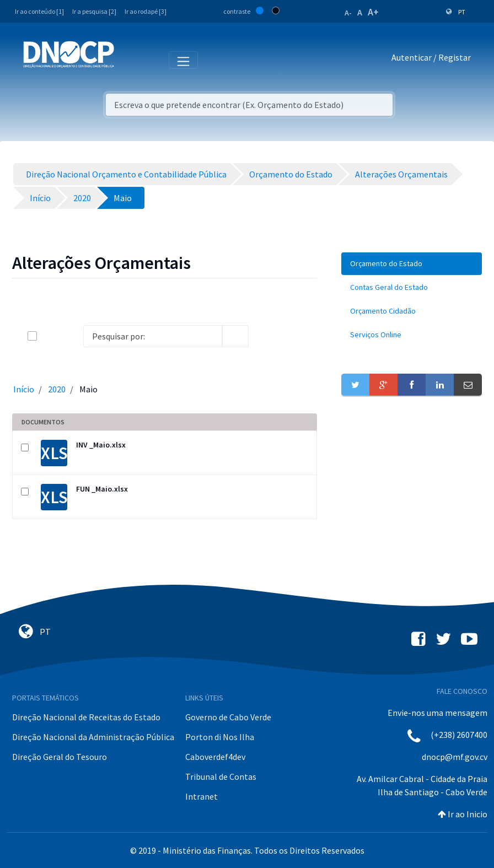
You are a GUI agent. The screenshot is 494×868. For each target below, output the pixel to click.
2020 (57, 389)
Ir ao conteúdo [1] (39, 11)
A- (348, 13)
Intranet (202, 796)
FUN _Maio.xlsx (102, 489)
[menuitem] (412, 264)
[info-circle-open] (266, 336)
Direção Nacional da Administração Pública (93, 737)
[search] (235, 336)
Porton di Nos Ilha (220, 737)
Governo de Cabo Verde (228, 717)
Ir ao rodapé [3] (146, 11)
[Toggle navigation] (129, 60)
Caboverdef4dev (215, 757)
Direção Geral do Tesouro (60, 757)
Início (24, 389)
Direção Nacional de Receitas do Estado (86, 717)
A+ (373, 12)
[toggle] (50, 336)
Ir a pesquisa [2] (94, 11)
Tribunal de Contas (221, 777)
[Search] (153, 336)
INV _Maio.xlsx (101, 445)
